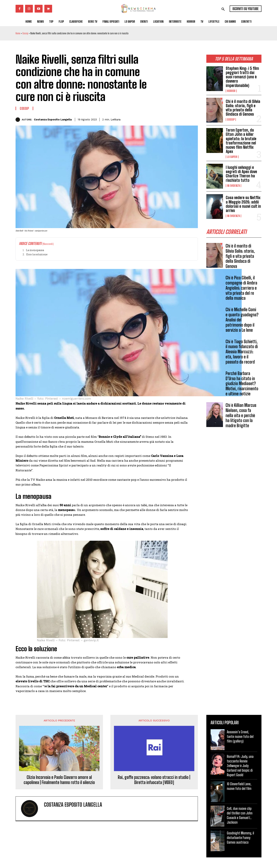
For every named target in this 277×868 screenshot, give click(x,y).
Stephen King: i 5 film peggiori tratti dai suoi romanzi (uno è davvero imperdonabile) (242, 77)
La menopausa (35, 250)
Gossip (25, 33)
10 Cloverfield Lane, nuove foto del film (239, 786)
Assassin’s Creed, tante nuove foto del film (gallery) (240, 736)
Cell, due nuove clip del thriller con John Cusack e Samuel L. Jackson (240, 815)
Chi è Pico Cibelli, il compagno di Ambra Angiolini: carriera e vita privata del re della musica (241, 288)
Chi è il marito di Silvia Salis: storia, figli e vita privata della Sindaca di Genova (243, 108)
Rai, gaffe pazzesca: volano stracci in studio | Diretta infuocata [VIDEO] (154, 780)
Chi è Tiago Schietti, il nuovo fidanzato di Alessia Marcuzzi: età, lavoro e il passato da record (242, 352)
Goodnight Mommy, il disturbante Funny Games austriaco (240, 838)
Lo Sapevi (232, 157)
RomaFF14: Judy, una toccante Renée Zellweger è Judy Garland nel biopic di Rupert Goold (240, 766)
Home (18, 33)
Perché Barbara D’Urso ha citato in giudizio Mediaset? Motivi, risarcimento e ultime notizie (242, 384)
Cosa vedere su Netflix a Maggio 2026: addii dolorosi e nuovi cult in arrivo (243, 204)
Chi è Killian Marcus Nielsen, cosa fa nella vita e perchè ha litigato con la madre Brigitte (241, 416)
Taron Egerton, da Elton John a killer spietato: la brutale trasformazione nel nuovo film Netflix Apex (241, 141)
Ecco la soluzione (37, 254)
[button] (223, 9)
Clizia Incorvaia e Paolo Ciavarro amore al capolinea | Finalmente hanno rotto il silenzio (59, 780)
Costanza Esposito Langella (53, 120)
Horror (231, 91)
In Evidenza (233, 186)
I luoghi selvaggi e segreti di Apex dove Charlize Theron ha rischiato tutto (241, 174)
